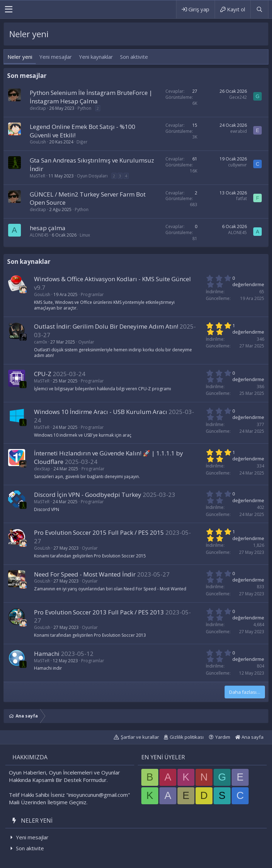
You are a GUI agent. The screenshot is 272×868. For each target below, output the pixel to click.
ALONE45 (39, 235)
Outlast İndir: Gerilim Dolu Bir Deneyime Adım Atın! (106, 326)
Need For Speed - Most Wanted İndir (85, 574)
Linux (85, 235)
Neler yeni (20, 57)
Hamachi (47, 654)
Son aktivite (134, 57)
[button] (9, 10)
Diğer (82, 142)
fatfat (242, 198)
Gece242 (238, 97)
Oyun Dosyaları (92, 176)
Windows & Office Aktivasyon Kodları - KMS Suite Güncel (112, 279)
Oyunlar (86, 342)
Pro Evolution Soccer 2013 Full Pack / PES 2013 (99, 612)
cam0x (41, 342)
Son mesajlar (27, 76)
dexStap (38, 108)
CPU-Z (43, 374)
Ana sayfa (249, 737)
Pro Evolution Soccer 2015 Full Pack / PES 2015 (99, 532)
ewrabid (239, 131)
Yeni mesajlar (56, 57)
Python (84, 108)
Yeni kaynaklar (96, 57)
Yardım (223, 737)
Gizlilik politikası (187, 737)
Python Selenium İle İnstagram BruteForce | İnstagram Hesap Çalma (91, 97)
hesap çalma (48, 228)
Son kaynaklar (29, 262)
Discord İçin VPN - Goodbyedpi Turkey (88, 495)
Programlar (92, 294)
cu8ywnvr (237, 165)
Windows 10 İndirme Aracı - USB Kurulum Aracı (101, 412)
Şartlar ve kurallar (140, 737)
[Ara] (259, 9)
